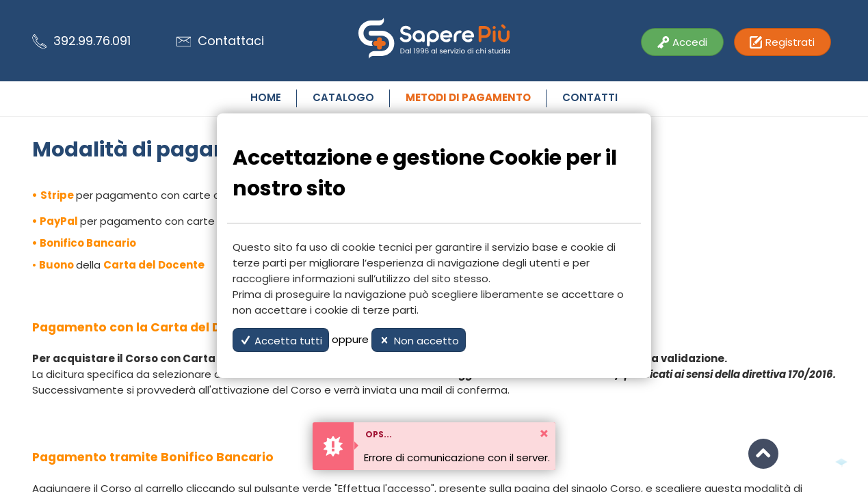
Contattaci (221, 41)
